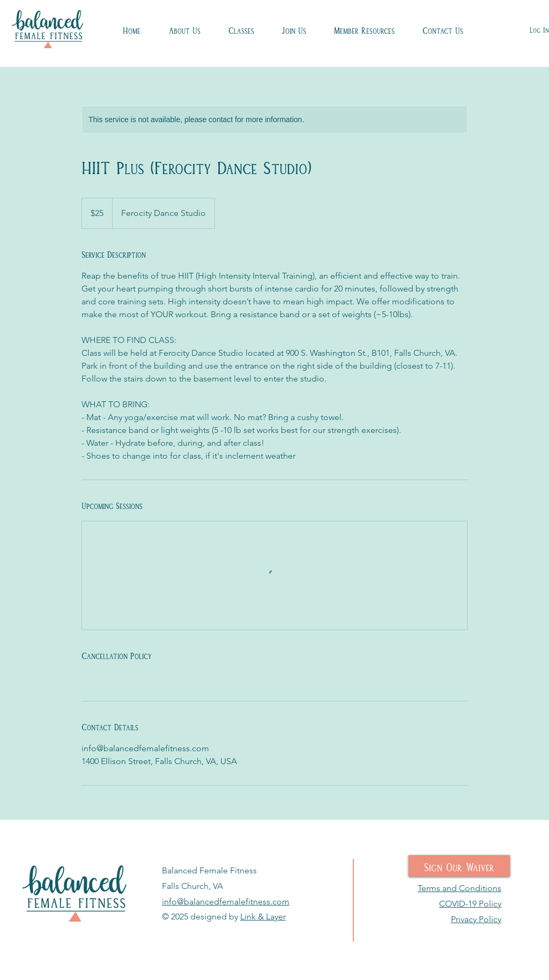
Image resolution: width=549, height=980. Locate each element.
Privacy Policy (476, 919)
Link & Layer (263, 917)
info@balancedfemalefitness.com (226, 902)
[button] (241, 29)
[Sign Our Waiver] (459, 866)
